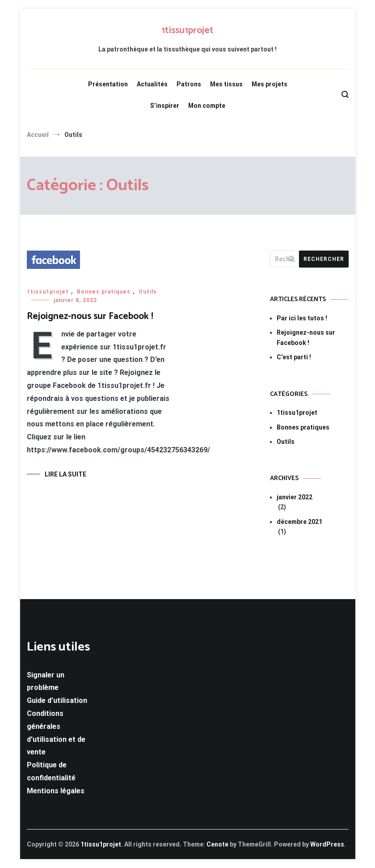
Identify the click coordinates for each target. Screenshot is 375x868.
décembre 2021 (299, 522)
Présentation (108, 84)
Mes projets (270, 84)
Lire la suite (65, 474)
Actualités (152, 84)
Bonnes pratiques (104, 292)
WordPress (327, 844)
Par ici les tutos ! (302, 318)
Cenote (217, 844)
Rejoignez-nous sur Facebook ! (90, 316)
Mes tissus (226, 84)
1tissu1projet (187, 30)
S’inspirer (165, 106)
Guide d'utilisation (57, 700)
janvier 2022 (295, 497)
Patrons (189, 84)
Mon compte (207, 106)
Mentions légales (56, 791)
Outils (148, 292)
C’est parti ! (294, 357)
